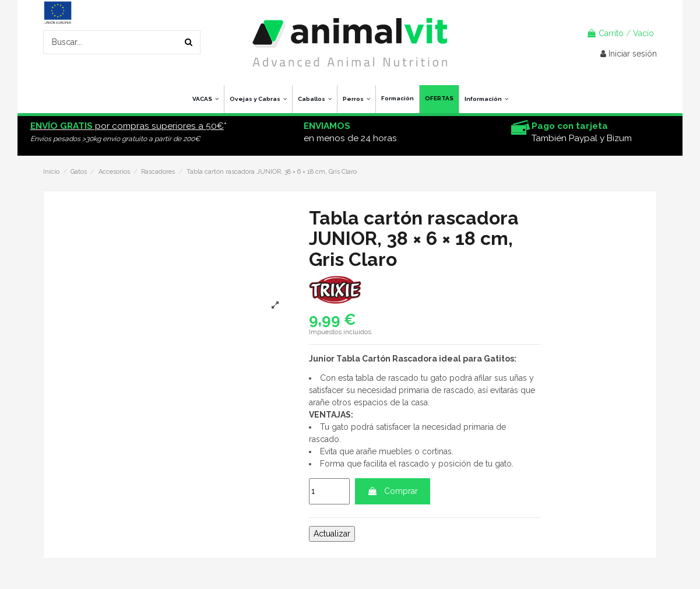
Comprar (393, 491)
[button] (486, 99)
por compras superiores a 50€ (127, 126)
